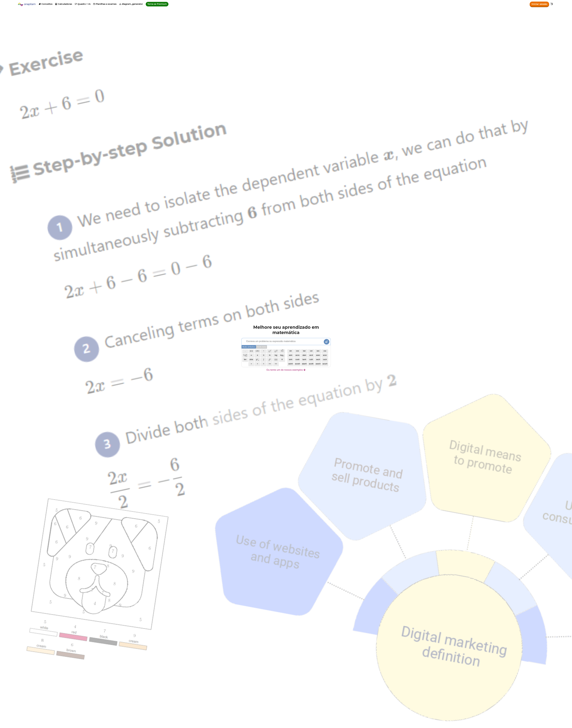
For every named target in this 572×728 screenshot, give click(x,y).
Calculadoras (64, 4)
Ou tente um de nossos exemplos (286, 370)
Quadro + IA (83, 4)
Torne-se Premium (157, 4)
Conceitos (46, 4)
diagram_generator (131, 4)
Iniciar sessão (539, 4)
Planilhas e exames (105, 4)
